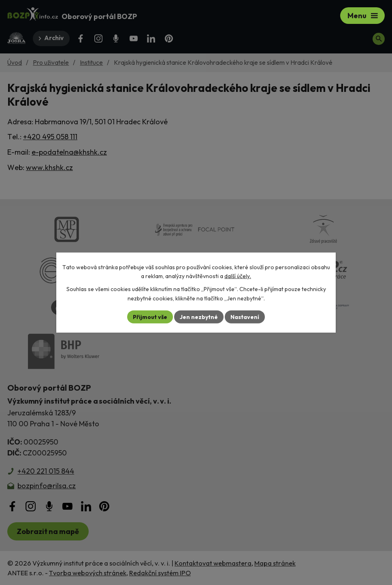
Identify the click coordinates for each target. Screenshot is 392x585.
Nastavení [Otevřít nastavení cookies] (245, 317)
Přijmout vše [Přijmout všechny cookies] (150, 317)
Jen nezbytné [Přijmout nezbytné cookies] (199, 317)
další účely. (238, 276)
